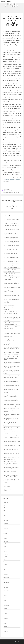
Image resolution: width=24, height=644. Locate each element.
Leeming (5, 557)
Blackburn (6, 528)
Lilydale (5, 539)
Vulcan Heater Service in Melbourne (11, 331)
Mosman (5, 564)
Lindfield (5, 544)
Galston (5, 595)
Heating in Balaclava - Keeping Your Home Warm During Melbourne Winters (11, 358)
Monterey (6, 541)
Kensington (6, 549)
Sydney (5, 546)
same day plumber (15, 192)
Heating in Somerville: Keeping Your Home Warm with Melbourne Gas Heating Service (11, 401)
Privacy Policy (16, 641)
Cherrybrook (6, 575)
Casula (5, 611)
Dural (5, 600)
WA (4, 559)
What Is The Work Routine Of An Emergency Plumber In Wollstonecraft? (11, 391)
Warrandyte (6, 562)
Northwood (6, 616)
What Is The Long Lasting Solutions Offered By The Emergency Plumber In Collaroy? (12, 410)
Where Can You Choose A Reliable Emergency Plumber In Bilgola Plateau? (12, 200)
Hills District (6, 634)
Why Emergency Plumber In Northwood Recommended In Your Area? (11, 424)
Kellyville (6, 189)
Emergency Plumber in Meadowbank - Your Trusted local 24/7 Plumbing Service (12, 372)
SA (4, 510)
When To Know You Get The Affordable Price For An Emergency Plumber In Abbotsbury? (12, 437)
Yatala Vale (6, 618)
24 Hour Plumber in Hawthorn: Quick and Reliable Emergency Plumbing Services (11, 349)
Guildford (6, 523)
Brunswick (6, 613)
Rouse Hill (6, 536)
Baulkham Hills (7, 521)
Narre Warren (6, 606)
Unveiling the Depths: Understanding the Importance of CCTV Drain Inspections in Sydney (12, 335)
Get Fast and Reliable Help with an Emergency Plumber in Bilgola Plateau (11, 313)
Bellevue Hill (6, 626)
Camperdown (6, 582)
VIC (4, 505)
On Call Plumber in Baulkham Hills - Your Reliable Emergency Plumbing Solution (11, 385)
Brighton (6, 554)
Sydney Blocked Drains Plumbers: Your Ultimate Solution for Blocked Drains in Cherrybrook (12, 319)
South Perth (6, 567)
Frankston (6, 552)
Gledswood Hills (7, 518)
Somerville (6, 603)
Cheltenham (6, 590)
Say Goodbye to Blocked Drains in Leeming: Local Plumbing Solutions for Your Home (11, 296)
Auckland (6, 621)
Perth (5, 570)
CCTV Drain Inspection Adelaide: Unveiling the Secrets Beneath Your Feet (11, 225)
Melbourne (6, 503)
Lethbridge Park (7, 526)
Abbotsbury (6, 577)
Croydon (5, 533)
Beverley (5, 629)
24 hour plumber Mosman (9, 305)
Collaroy (5, 608)
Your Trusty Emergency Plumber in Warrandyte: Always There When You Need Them (11, 301)
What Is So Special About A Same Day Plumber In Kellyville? (12, 21)
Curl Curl (5, 513)
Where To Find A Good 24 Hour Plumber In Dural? (12, 207)
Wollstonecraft (7, 598)
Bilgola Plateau (7, 572)
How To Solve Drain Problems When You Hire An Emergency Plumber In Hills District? (11, 481)
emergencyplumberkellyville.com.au (12, 180)
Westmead (6, 580)
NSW (9, 189)
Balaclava (6, 588)
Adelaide (5, 508)
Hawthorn (6, 585)
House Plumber (6, 2)
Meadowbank (6, 593)
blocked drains (7, 191)
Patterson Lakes (7, 531)
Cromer (5, 624)
